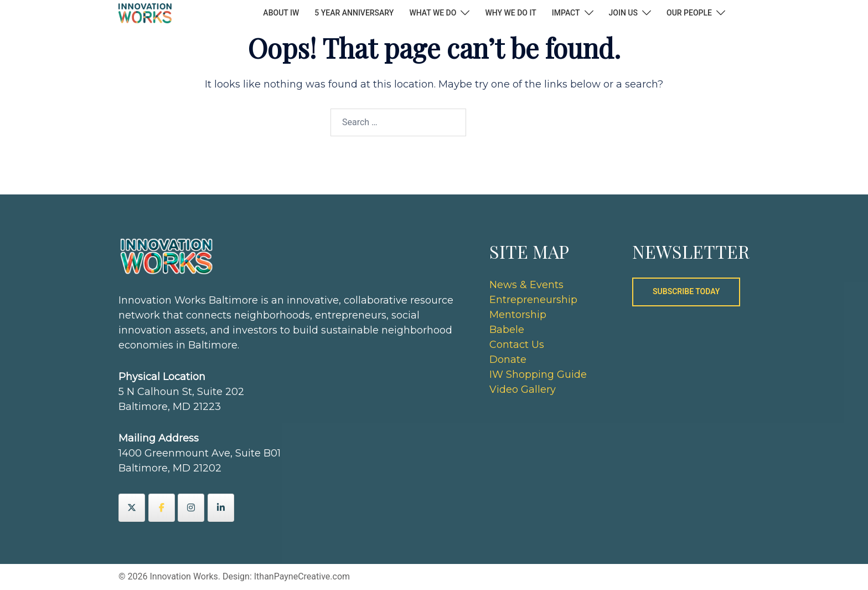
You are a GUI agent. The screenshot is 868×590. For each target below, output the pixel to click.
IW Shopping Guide (538, 374)
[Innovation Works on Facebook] (162, 508)
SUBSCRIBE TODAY (686, 291)
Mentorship (518, 315)
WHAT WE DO (433, 13)
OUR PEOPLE (689, 13)
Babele (507, 330)
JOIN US (623, 13)
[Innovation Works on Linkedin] (221, 508)
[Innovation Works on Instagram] (191, 508)
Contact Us (517, 345)
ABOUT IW (281, 13)
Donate (508, 360)
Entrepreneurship (533, 300)
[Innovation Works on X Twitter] (132, 508)
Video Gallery (523, 389)
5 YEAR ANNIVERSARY (354, 13)
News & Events (526, 285)
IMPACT (566, 13)
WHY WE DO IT (510, 13)
